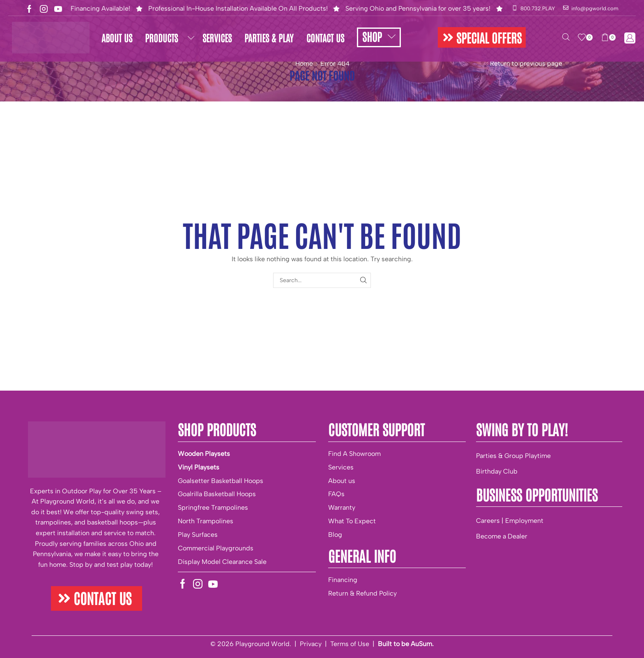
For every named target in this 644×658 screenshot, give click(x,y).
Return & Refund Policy (362, 593)
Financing (343, 580)
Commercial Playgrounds (216, 548)
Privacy (311, 644)
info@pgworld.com (595, 8)
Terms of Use (350, 644)
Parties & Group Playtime (513, 456)
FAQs (336, 494)
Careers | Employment (510, 521)
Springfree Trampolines (213, 507)
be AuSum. (417, 644)
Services (341, 467)
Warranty (342, 507)
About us (342, 481)
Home (304, 63)
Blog (335, 535)
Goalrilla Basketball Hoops (217, 494)
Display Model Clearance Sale (222, 562)
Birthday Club (497, 471)
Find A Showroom (354, 454)
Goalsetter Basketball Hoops (221, 481)
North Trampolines (206, 521)
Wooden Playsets (204, 454)
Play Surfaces (198, 535)
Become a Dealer (502, 536)
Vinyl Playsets (199, 467)
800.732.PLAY (538, 8)
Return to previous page (526, 63)
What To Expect (352, 521)
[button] (482, 37)
